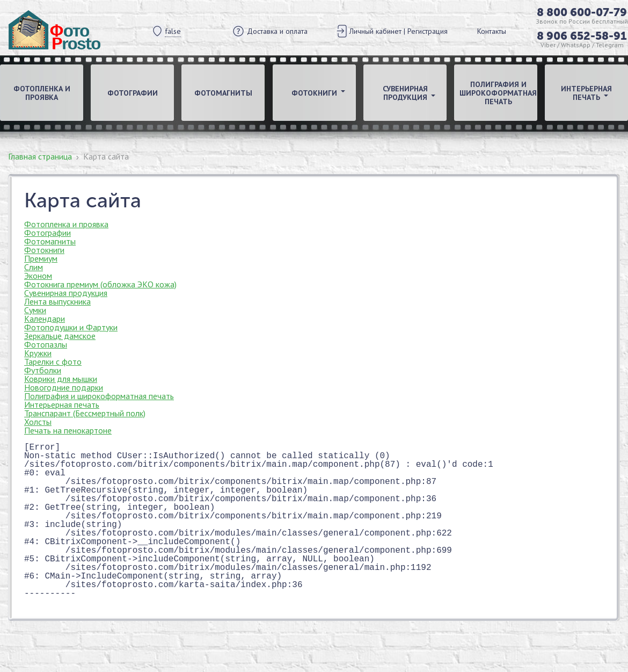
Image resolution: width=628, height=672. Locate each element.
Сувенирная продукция (66, 293)
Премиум (41, 258)
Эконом (38, 276)
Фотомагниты (223, 93)
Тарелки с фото (53, 362)
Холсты (38, 422)
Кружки (38, 353)
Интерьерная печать (62, 404)
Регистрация (428, 31)
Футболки (43, 370)
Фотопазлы (46, 344)
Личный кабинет (375, 31)
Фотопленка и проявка (42, 93)
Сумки (35, 310)
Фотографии (133, 93)
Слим (34, 267)
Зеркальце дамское (60, 336)
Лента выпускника (57, 301)
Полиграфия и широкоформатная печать (498, 93)
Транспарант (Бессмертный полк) (85, 413)
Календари (45, 319)
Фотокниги (44, 250)
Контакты (492, 31)
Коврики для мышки (61, 379)
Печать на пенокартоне (68, 430)
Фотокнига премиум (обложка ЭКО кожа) (100, 284)
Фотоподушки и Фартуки (71, 327)
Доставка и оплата (277, 31)
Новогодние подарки (64, 387)
